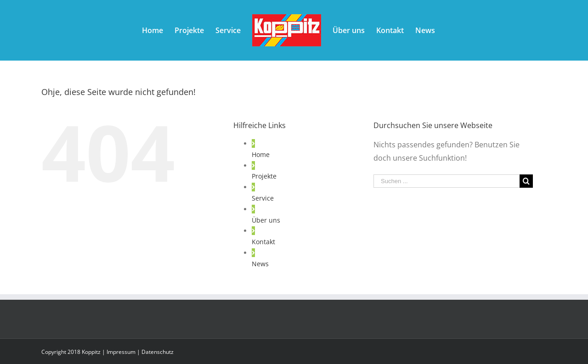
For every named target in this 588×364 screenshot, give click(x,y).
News (260, 264)
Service (263, 198)
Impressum (121, 352)
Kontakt (263, 242)
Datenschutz (158, 352)
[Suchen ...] (447, 181)
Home (261, 154)
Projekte (264, 176)
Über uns (266, 220)
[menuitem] (153, 30)
